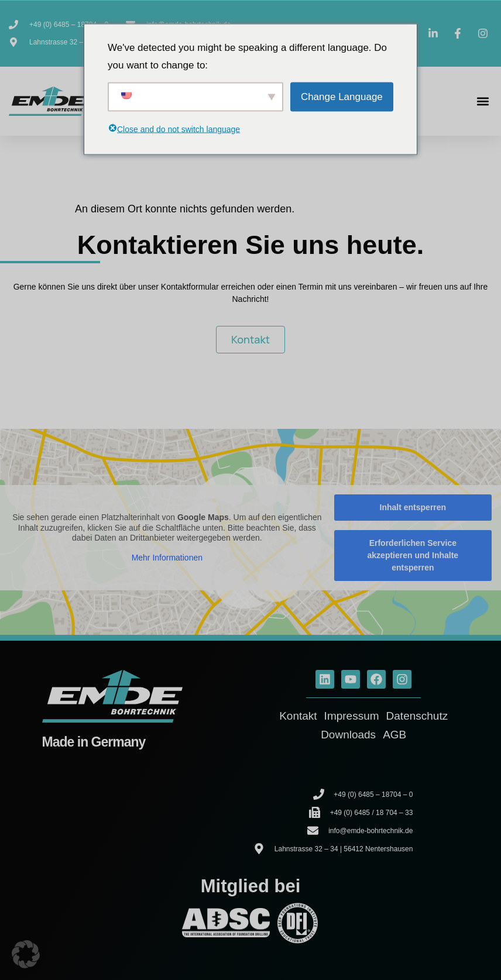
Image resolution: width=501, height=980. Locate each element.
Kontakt (298, 716)
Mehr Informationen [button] (167, 557)
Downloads (348, 735)
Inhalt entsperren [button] (413, 507)
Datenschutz (417, 716)
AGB (394, 735)
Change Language (342, 96)
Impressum (352, 716)
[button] (483, 102)
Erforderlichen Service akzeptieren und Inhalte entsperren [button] (413, 555)
